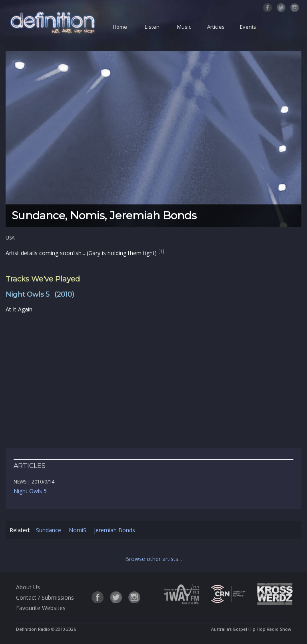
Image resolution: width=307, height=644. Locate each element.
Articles (216, 27)
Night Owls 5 (30, 491)
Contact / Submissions (45, 597)
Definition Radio (33, 629)
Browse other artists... (153, 559)
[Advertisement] (153, 381)
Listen (152, 27)
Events (248, 27)
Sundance (49, 530)
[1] (161, 251)
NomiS (78, 530)
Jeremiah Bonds (115, 530)
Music (184, 27)
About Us (28, 587)
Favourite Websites (41, 608)
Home (120, 27)
